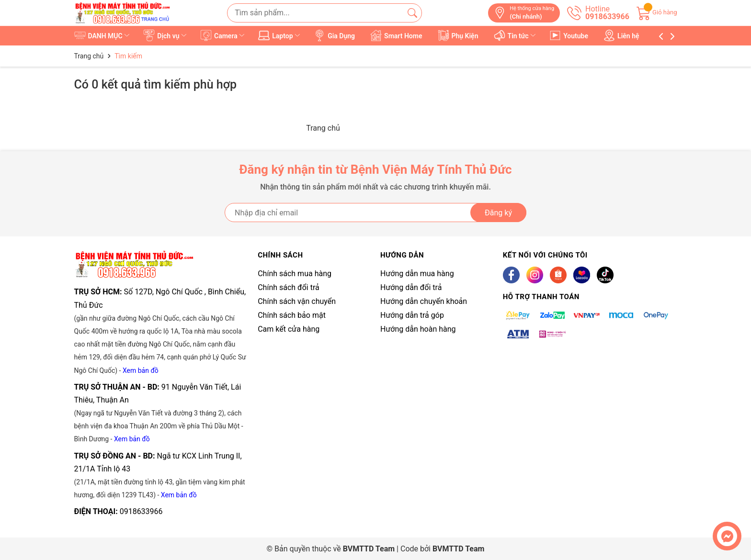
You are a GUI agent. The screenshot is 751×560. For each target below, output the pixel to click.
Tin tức (516, 35)
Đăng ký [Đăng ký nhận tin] (498, 213)
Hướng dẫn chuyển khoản (424, 301)
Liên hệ (622, 35)
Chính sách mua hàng (295, 274)
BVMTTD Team (458, 549)
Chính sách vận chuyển (297, 301)
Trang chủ (323, 128)
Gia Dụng (335, 35)
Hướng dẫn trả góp (412, 315)
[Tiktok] (605, 275)
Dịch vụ (165, 35)
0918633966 (141, 511)
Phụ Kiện (458, 35)
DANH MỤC (103, 35)
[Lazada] (582, 275)
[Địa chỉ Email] (375, 213)
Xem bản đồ (141, 370)
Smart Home (397, 35)
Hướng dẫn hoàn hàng (418, 329)
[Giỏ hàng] (657, 12)
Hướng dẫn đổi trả (411, 287)
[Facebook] (511, 275)
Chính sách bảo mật (292, 315)
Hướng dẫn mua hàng (417, 274)
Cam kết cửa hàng (289, 329)
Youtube (569, 35)
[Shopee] (558, 275)
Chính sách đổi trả (289, 287)
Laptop (280, 35)
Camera (223, 35)
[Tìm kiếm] (412, 13)
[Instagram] (535, 275)
